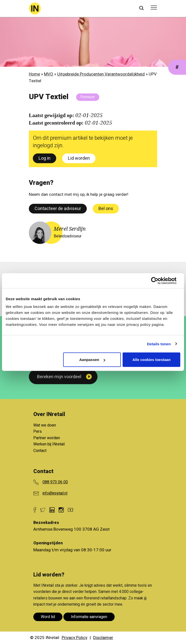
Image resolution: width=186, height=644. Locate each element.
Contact (40, 451)
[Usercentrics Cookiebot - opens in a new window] (159, 281)
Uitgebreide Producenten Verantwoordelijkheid (101, 74)
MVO (49, 74)
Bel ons (106, 209)
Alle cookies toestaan (151, 360)
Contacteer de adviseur (58, 209)
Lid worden (79, 158)
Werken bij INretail (49, 444)
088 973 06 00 (55, 482)
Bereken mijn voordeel (59, 377)
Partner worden (47, 438)
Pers (38, 431)
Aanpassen (92, 360)
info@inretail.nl (55, 493)
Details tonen (159, 344)
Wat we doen (45, 425)
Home (34, 74)
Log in (45, 158)
